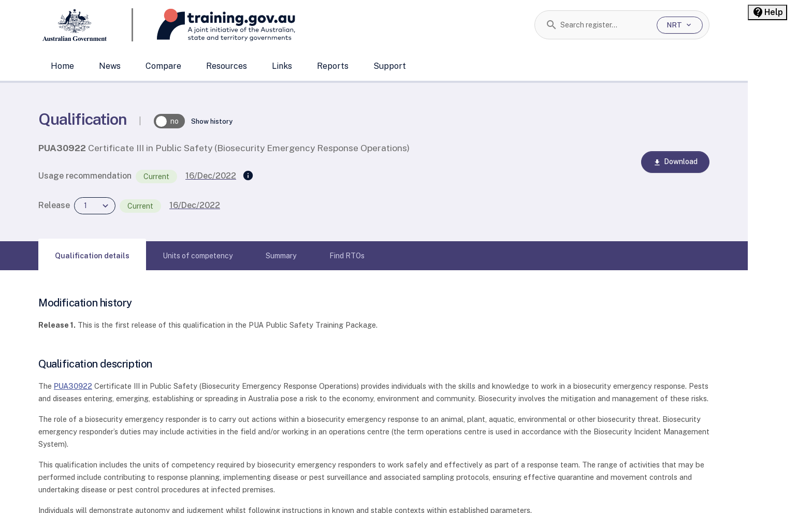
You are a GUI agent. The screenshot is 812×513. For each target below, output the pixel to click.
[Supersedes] (248, 176)
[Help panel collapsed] (767, 12)
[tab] (92, 256)
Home (62, 66)
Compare (163, 66)
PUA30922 (73, 386)
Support (390, 66)
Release (54, 205)
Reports (333, 66)
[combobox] (605, 25)
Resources (227, 66)
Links (282, 66)
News (110, 66)
